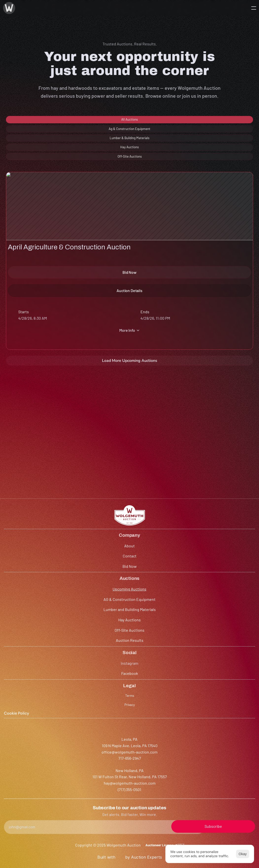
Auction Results (121, 772)
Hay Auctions (119, 752)
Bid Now (68, 742)
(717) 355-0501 (92, 816)
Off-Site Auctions (122, 762)
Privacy (235, 733)
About (66, 721)
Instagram (194, 721)
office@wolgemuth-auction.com (34, 803)
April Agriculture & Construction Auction (41, 233)
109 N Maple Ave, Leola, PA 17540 (34, 797)
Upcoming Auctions (124, 721)
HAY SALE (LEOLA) (165, 228)
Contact (68, 731)
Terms (234, 722)
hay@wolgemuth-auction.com (106, 809)
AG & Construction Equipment (133, 731)
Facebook (193, 732)
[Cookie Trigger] (241, 743)
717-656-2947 (17, 809)
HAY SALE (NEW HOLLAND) (52, 412)
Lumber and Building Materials (134, 742)
